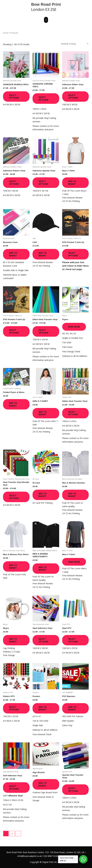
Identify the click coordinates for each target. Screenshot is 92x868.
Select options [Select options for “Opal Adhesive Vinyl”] (43, 640)
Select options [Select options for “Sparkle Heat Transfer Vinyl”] (73, 790)
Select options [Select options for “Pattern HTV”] (14, 708)
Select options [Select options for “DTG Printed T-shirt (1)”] (73, 254)
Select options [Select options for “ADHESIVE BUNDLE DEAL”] (14, 97)
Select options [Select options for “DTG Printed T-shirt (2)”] (14, 331)
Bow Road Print (46, 4)
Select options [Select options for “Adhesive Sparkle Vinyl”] (43, 183)
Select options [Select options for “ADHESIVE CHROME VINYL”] (43, 98)
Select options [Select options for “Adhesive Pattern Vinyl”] (14, 183)
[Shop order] (74, 44)
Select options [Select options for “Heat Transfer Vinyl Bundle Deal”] (14, 497)
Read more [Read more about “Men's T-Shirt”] (74, 562)
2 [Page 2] (12, 833)
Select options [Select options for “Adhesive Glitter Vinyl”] (73, 97)
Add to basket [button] (72, 183)
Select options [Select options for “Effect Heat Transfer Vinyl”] (43, 331)
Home (6, 33)
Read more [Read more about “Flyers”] (74, 327)
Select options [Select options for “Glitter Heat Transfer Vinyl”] (73, 413)
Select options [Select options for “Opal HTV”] (73, 640)
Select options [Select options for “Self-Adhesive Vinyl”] (14, 787)
